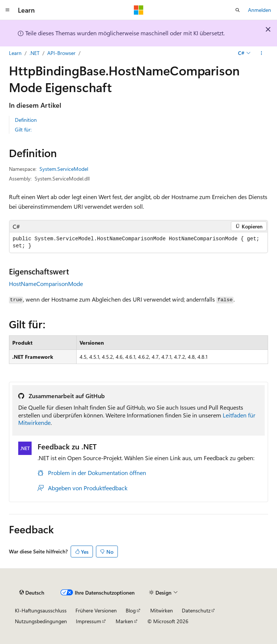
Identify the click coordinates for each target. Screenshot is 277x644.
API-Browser (61, 53)
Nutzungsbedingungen (41, 621)
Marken (124, 621)
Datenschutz (196, 610)
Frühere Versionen (96, 610)
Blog (131, 610)
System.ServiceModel (64, 169)
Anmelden (260, 10)
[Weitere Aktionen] (262, 53)
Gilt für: (23, 129)
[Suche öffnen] (238, 10)
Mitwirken (162, 610)
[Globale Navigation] (7, 10)
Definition (26, 120)
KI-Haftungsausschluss (41, 610)
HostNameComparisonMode (46, 284)
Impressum (88, 621)
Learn (15, 53)
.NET (34, 53)
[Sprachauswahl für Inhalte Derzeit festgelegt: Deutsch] (32, 592)
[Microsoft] (139, 10)
